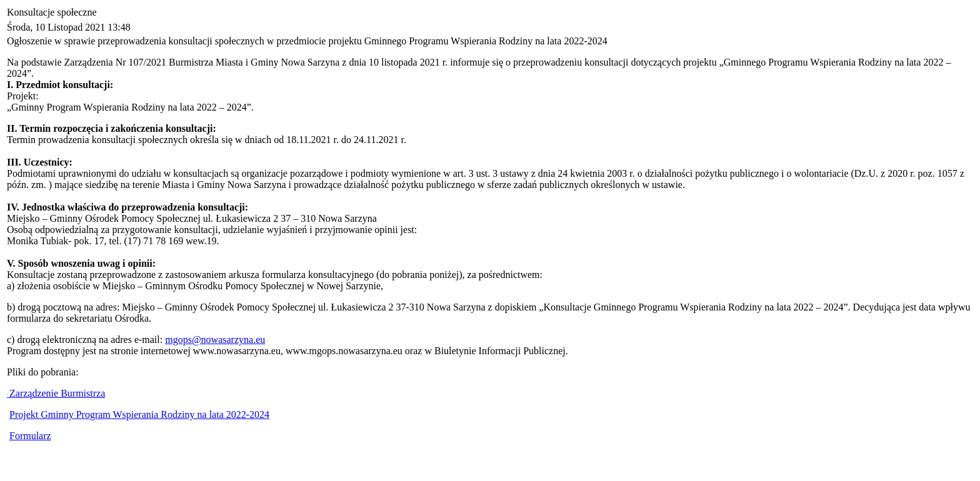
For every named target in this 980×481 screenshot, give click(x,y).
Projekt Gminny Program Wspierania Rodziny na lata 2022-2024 (139, 414)
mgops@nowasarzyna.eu (215, 340)
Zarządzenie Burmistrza (56, 393)
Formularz (30, 436)
